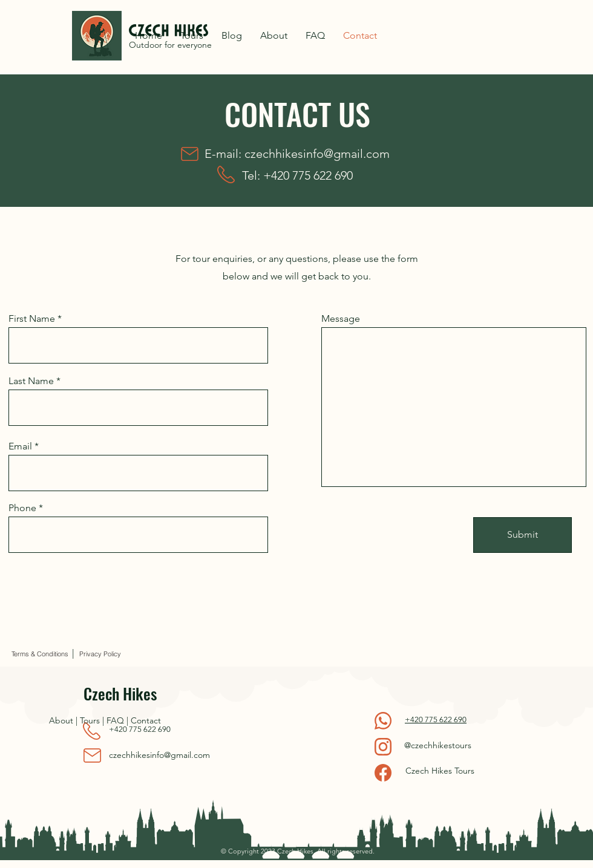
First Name (32, 319)
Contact (146, 720)
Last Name (31, 381)
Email (20, 446)
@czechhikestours (438, 745)
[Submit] (523, 535)
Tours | (93, 720)
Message (341, 319)
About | (64, 720)
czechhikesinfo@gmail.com (317, 154)
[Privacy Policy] (100, 654)
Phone (22, 508)
